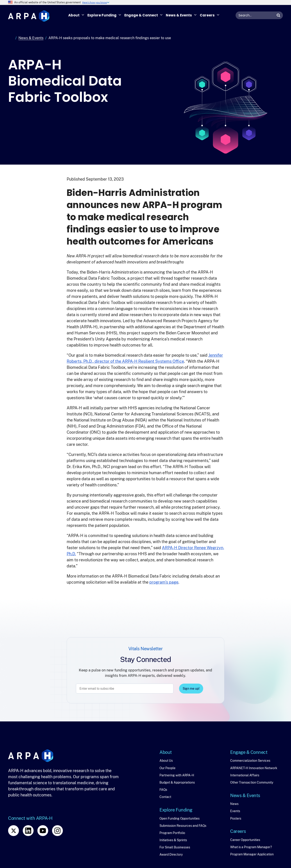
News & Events (31, 38)
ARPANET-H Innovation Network (254, 768)
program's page (164, 582)
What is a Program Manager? (251, 847)
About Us (166, 761)
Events (235, 811)
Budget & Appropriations (177, 782)
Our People (167, 768)
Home (11, 38)
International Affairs (245, 775)
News (234, 804)
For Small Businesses (175, 847)
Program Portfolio (172, 833)
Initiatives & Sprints (173, 840)
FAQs (163, 790)
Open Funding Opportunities (180, 818)
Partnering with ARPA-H (177, 775)
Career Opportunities (245, 840)
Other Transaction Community (252, 782)
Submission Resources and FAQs (183, 826)
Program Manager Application (252, 854)
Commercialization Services (250, 761)
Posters (236, 818)
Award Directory (171, 854)
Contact (165, 797)
